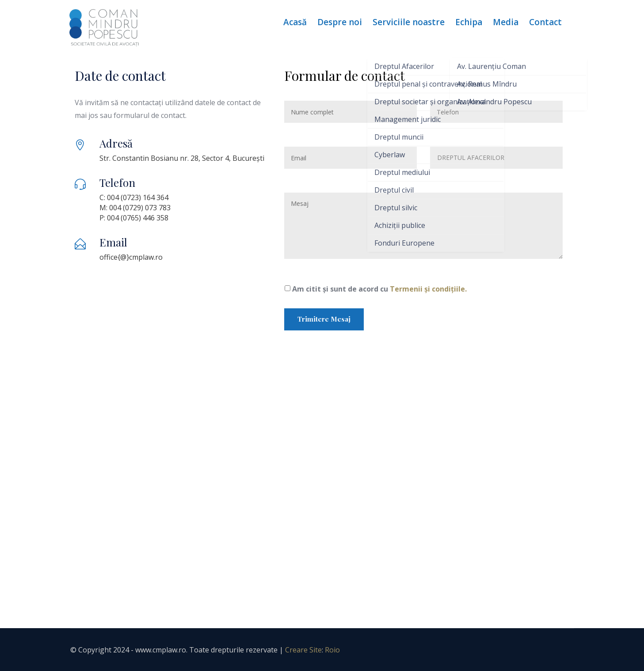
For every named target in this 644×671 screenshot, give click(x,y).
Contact (545, 22)
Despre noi (340, 22)
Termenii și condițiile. (428, 289)
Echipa (469, 22)
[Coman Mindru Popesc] (322, 485)
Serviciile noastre (409, 22)
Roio (332, 650)
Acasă (295, 22)
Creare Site (303, 650)
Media (506, 22)
